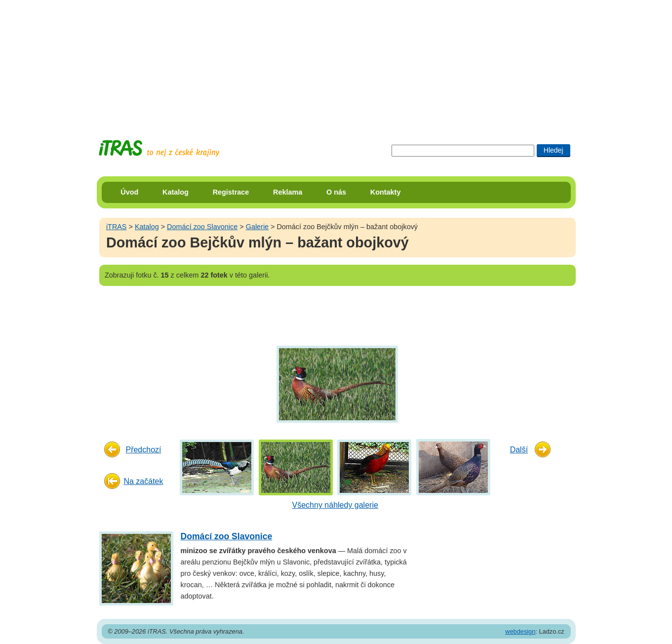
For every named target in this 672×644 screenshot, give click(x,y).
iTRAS (117, 227)
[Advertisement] (336, 62)
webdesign (520, 631)
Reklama (288, 192)
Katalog (176, 192)
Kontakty (386, 192)
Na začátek (143, 481)
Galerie (257, 227)
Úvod (129, 192)
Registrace (231, 192)
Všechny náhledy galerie (335, 505)
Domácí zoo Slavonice (202, 227)
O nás (336, 192)
